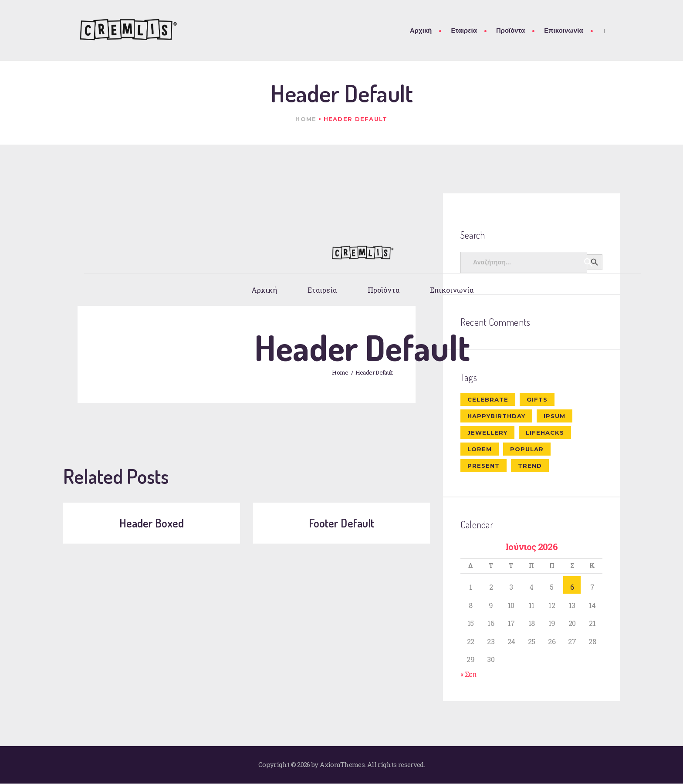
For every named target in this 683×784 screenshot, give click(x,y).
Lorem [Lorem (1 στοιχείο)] (480, 449)
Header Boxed (152, 523)
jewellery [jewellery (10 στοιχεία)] (487, 433)
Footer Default (341, 523)
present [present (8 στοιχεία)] (484, 466)
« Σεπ (468, 674)
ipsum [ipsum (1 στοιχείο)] (555, 416)
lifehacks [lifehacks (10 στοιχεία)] (545, 433)
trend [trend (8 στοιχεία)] (530, 466)
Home (306, 119)
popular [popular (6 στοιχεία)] (527, 449)
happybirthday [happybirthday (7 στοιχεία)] (496, 416)
